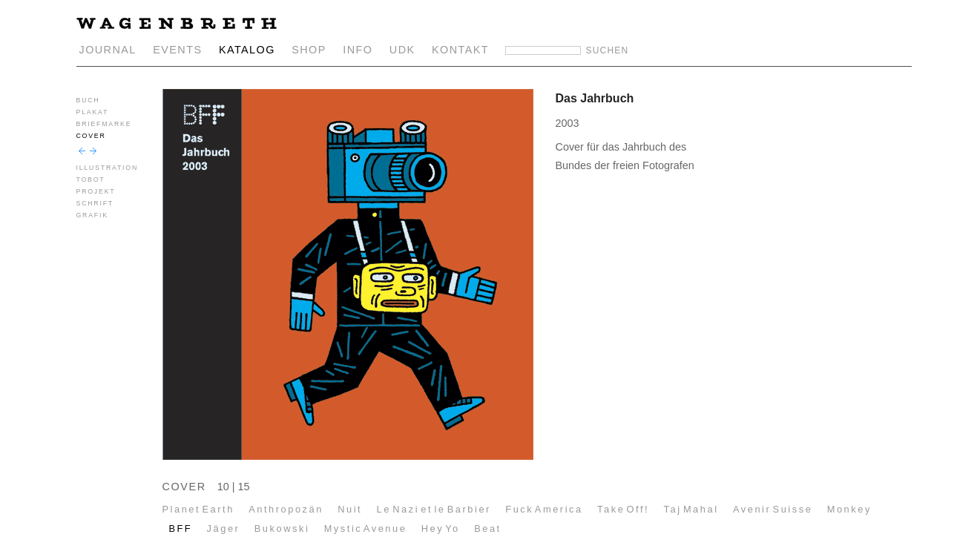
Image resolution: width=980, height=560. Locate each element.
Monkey (849, 509)
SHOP (309, 50)
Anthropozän (286, 509)
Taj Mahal (691, 509)
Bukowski (282, 528)
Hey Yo (441, 528)
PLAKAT (93, 112)
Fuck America (544, 509)
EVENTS (177, 50)
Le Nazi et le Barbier (434, 509)
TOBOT (91, 179)
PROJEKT (96, 191)
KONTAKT (460, 50)
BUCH (88, 100)
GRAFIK (92, 215)
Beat (488, 528)
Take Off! (623, 509)
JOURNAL (108, 50)
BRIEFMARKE (104, 124)
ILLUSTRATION (108, 168)
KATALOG (247, 50)
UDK (402, 50)
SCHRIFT (95, 203)
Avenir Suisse (773, 509)
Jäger (224, 528)
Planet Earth (198, 509)
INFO (358, 50)
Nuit (350, 509)
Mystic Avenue (366, 528)
